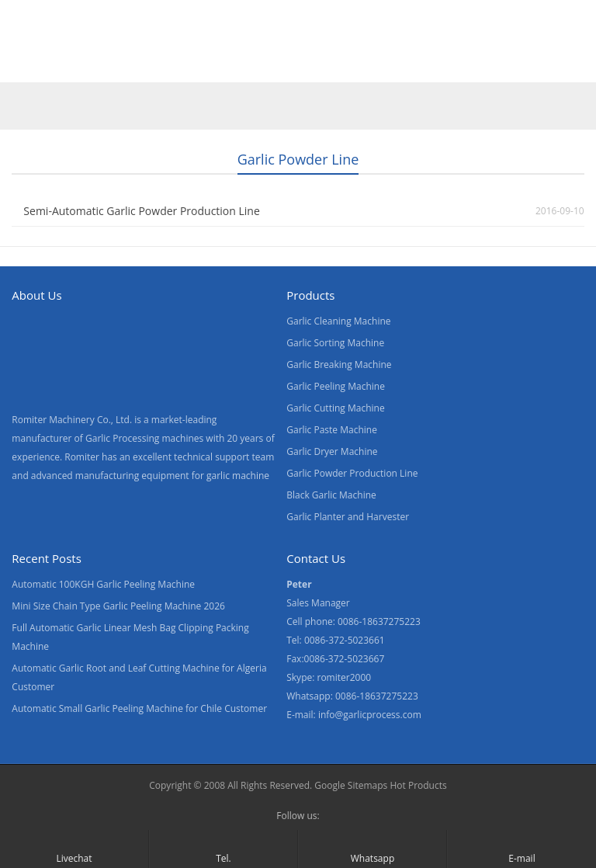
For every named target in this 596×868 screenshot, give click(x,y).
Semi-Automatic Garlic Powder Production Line (141, 211)
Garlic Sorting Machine (335, 343)
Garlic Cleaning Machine (338, 321)
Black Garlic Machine (331, 495)
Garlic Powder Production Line (352, 473)
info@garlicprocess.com (370, 715)
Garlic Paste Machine (332, 430)
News (302, 64)
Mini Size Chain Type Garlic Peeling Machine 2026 (118, 606)
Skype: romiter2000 (329, 677)
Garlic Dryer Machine (332, 451)
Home (30, 64)
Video (166, 64)
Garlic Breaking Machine (339, 365)
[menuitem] (515, 66)
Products (99, 64)
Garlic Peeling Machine (336, 386)
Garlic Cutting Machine (335, 408)
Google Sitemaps (351, 785)
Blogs (447, 64)
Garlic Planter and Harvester (348, 517)
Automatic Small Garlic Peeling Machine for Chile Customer (139, 708)
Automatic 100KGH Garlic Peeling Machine (103, 584)
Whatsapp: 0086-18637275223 (352, 696)
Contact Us (375, 64)
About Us (234, 64)
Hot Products (418, 785)
